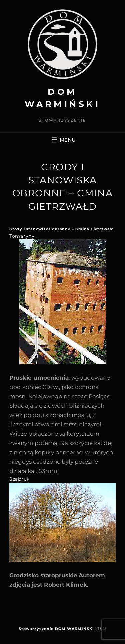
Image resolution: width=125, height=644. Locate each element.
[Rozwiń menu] (63, 140)
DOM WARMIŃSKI (74, 629)
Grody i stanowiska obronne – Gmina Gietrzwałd (62, 229)
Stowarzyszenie (36, 629)
